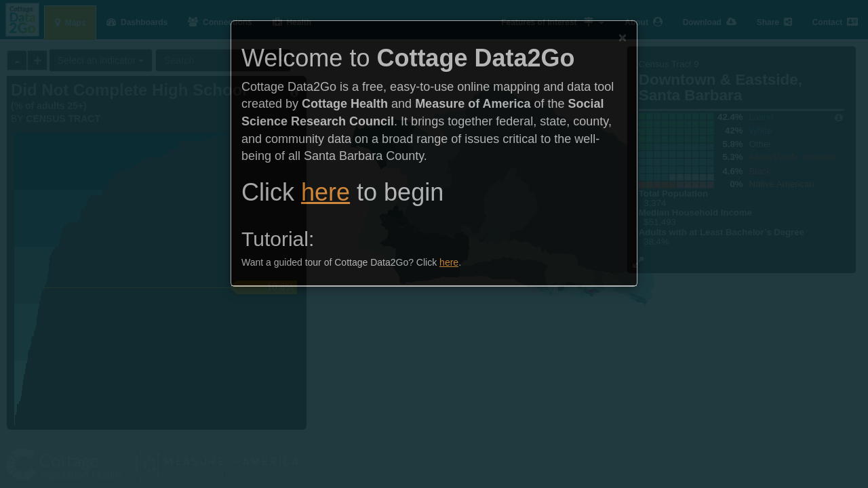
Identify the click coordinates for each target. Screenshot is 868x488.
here (325, 192)
